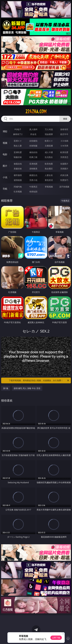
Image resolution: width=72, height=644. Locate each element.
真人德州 (33, 129)
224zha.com (36, 111)
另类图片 (64, 169)
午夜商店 (33, 187)
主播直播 (49, 146)
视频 (5, 143)
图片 (5, 166)
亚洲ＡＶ (18, 141)
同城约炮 (18, 187)
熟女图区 (49, 169)
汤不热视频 (64, 187)
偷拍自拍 (33, 152)
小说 (5, 177)
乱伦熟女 (49, 157)
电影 (5, 154)
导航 (5, 189)
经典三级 (33, 157)
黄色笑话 (49, 180)
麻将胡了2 (18, 134)
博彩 (5, 131)
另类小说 (33, 180)
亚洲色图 (33, 164)
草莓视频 (49, 187)
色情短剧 (33, 192)
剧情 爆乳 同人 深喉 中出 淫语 (27, 388)
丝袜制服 (33, 146)
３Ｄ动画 (64, 141)
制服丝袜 (18, 157)
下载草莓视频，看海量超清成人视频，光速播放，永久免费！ (39, 380)
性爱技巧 (64, 180)
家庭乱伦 (33, 175)
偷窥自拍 (18, 164)
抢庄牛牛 (64, 134)
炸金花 (33, 134)
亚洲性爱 (18, 152)
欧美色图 (49, 164)
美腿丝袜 (18, 169)
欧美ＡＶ (49, 141)
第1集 (6, 388)
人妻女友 (49, 175)
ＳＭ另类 (64, 146)
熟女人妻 (18, 146)
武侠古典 (64, 175)
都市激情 (18, 175)
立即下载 (56, 638)
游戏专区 (64, 129)
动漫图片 (64, 164)
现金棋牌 (49, 134)
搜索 (65, 119)
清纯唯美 (33, 169)
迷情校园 (18, 180)
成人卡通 (49, 152)
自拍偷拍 (33, 141)
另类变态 (64, 157)
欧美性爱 (64, 152)
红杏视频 (18, 192)
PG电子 (18, 129)
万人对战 (49, 129)
